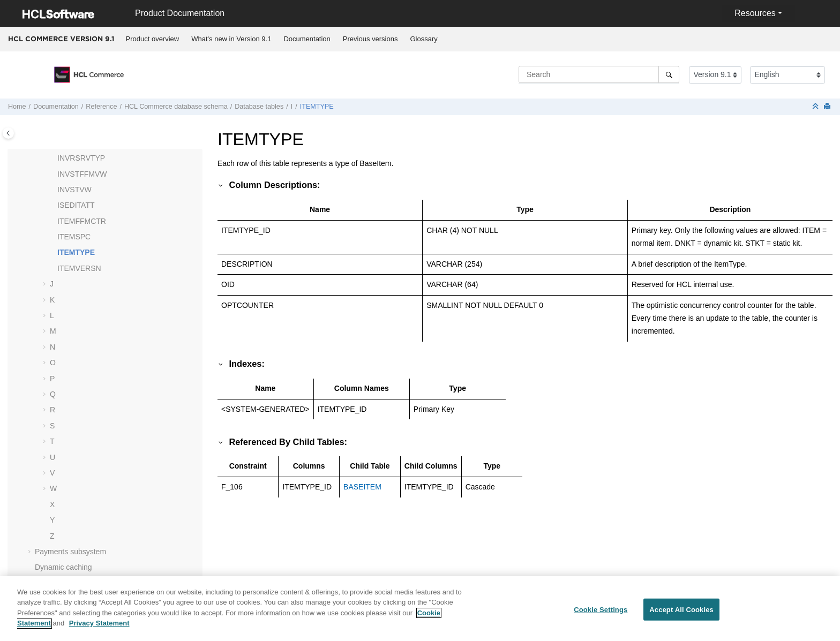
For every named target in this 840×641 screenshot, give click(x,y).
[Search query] (599, 74)
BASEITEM (362, 487)
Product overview (153, 39)
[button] (53, 159)
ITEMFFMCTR (82, 221)
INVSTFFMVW (82, 174)
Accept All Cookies (681, 616)
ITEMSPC (74, 237)
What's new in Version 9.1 (231, 39)
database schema (176, 107)
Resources (755, 13)
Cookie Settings (601, 616)
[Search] (669, 74)
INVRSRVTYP (81, 158)
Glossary (423, 39)
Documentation (307, 39)
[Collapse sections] (816, 107)
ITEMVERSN (79, 268)
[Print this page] (828, 107)
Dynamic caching (63, 567)
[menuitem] (152, 39)
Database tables (259, 107)
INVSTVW (74, 190)
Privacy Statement (99, 629)
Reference (101, 107)
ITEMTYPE (317, 107)
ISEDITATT (76, 205)
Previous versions (370, 39)
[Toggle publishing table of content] (8, 133)
